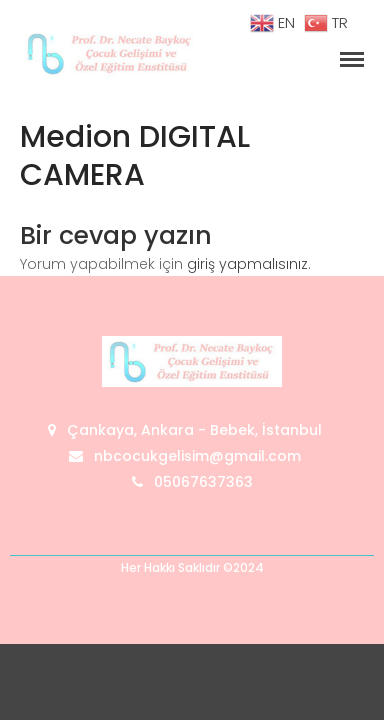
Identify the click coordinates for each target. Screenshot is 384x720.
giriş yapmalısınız (247, 264)
